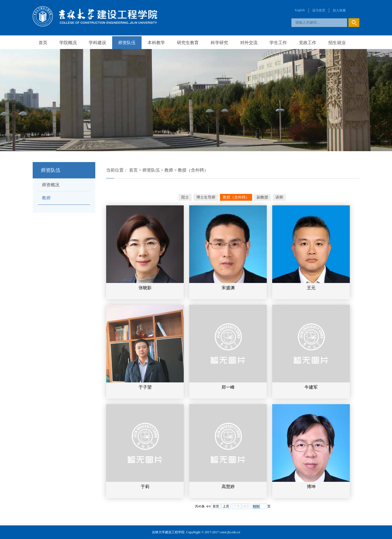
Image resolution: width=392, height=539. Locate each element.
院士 (185, 197)
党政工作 (308, 43)
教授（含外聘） (193, 170)
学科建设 (97, 43)
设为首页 (319, 10)
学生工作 (278, 43)
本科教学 (156, 43)
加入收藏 (339, 10)
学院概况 (68, 43)
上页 (226, 506)
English (300, 10)
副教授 (262, 197)
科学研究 (219, 43)
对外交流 (249, 43)
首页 (43, 43)
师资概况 (51, 185)
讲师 (279, 197)
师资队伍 (127, 43)
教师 (46, 198)
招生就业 (337, 43)
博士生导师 (206, 197)
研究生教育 (188, 43)
